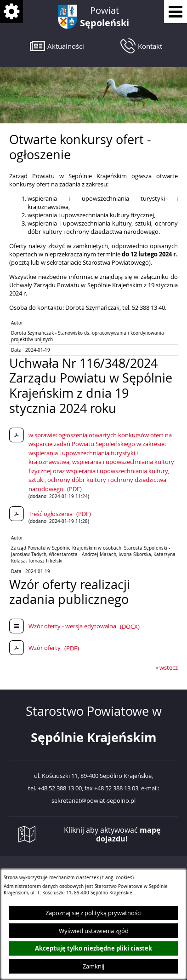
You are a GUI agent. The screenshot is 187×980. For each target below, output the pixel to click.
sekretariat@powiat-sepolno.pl (93, 801)
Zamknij (93, 966)
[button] (57, 46)
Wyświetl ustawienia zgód (94, 931)
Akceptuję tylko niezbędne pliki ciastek (93, 948)
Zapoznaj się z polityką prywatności (93, 913)
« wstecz (167, 667)
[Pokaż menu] (176, 12)
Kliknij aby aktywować (112, 835)
